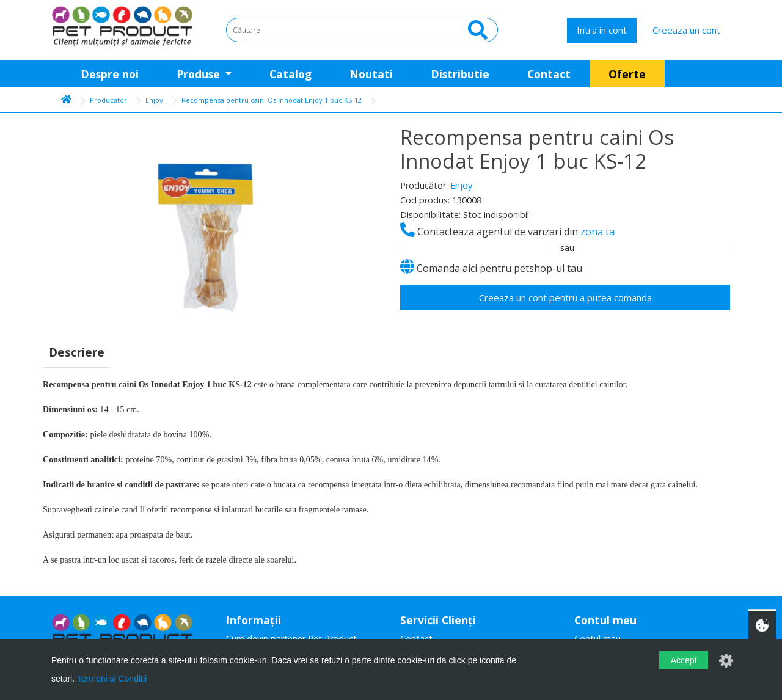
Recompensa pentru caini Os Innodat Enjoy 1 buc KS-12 (272, 100)
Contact (549, 74)
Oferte (627, 74)
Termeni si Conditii (112, 679)
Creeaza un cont (686, 30)
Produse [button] (200, 74)
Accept (684, 660)
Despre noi (110, 74)
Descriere (77, 352)
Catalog (291, 74)
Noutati (371, 74)
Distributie (460, 74)
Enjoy (154, 100)
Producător (108, 100)
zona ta (597, 232)
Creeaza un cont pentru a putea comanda (565, 297)
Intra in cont (602, 30)
